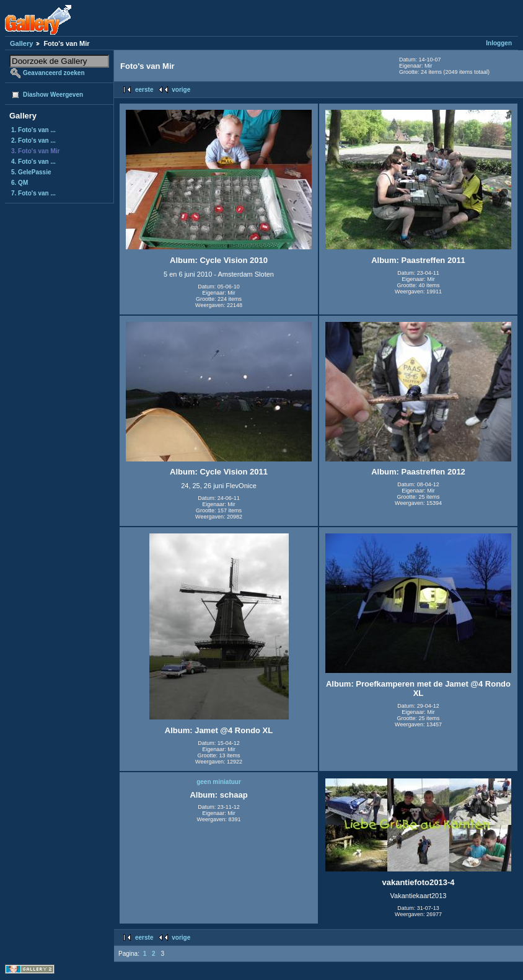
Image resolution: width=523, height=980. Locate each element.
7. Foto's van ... (33, 193)
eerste (144, 90)
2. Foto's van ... (33, 140)
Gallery (21, 43)
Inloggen (499, 43)
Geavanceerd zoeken (54, 73)
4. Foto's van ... (33, 162)
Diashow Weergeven (53, 95)
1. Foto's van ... (33, 130)
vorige (181, 90)
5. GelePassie (31, 172)
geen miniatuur (219, 782)
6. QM (20, 183)
